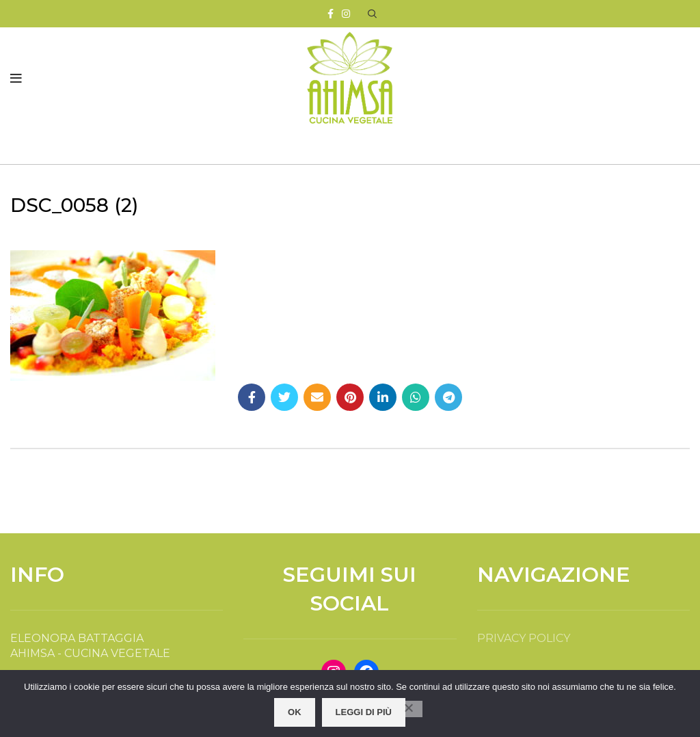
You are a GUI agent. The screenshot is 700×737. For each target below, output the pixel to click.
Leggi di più (364, 712)
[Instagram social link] (346, 14)
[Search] (372, 14)
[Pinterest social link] (350, 397)
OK (295, 712)
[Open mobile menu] (16, 79)
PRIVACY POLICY (524, 638)
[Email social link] (317, 397)
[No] (409, 709)
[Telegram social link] (448, 397)
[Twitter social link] (284, 397)
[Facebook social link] (331, 14)
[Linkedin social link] (383, 397)
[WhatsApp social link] (416, 397)
